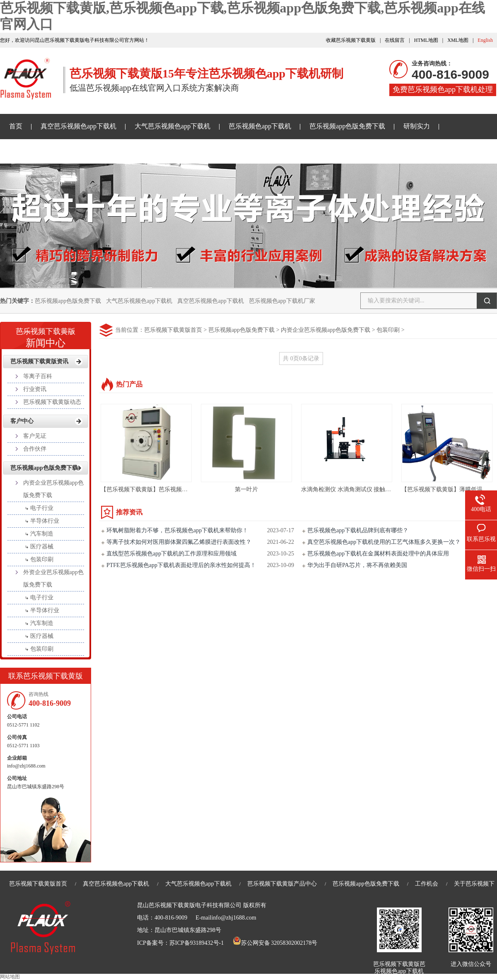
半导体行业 (45, 521)
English (485, 40)
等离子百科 (38, 376)
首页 (16, 126)
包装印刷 (388, 330)
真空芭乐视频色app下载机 (78, 126)
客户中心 (22, 421)
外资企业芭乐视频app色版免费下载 (53, 578)
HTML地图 (426, 40)
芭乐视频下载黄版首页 (173, 330)
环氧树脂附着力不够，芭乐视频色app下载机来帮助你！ (177, 530)
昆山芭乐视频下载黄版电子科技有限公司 (189, 905)
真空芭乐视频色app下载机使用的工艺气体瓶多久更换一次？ (384, 542)
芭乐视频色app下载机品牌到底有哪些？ (358, 530)
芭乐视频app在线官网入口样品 (138, 151)
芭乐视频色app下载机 (260, 126)
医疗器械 (42, 547)
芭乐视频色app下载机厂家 (282, 301)
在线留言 (395, 40)
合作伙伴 (35, 449)
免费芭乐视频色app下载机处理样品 (443, 91)
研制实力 (417, 126)
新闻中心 (46, 335)
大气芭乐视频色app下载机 (173, 126)
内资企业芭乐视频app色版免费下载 (326, 330)
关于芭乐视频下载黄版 (234, 151)
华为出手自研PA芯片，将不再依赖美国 (357, 565)
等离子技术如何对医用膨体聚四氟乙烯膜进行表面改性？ (179, 542)
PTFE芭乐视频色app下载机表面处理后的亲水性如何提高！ (181, 565)
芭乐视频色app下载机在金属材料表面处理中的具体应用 (378, 554)
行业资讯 (35, 389)
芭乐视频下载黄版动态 (52, 402)
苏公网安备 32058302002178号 (275, 943)
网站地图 (10, 977)
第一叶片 (246, 489)
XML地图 (458, 40)
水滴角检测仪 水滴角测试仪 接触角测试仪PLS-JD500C (370, 489)
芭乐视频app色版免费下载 (347, 126)
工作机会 (427, 884)
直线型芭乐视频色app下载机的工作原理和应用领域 (171, 554)
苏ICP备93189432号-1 (197, 943)
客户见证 (35, 436)
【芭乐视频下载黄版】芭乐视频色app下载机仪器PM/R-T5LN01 (181, 489)
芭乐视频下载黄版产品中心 (282, 884)
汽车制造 (42, 534)
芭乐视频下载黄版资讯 (42, 151)
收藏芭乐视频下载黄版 (351, 40)
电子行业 (42, 508)
